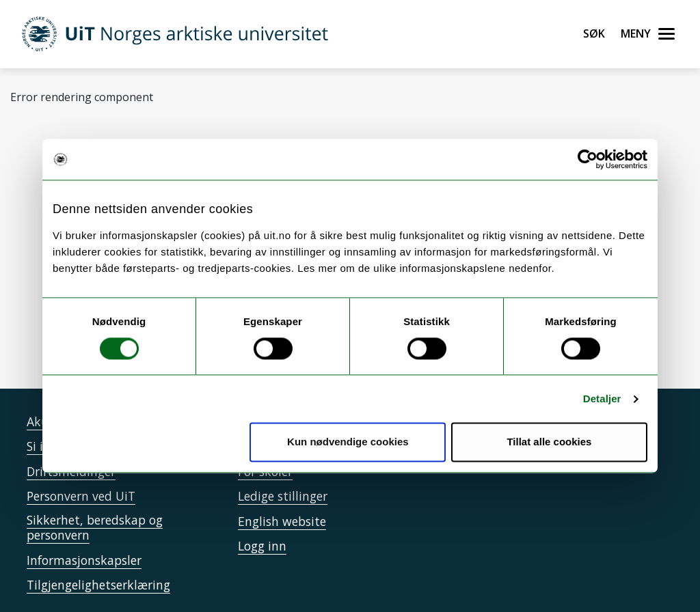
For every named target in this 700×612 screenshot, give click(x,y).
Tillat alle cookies (549, 442)
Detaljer (602, 399)
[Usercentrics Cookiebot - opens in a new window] (588, 159)
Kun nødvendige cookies (348, 442)
